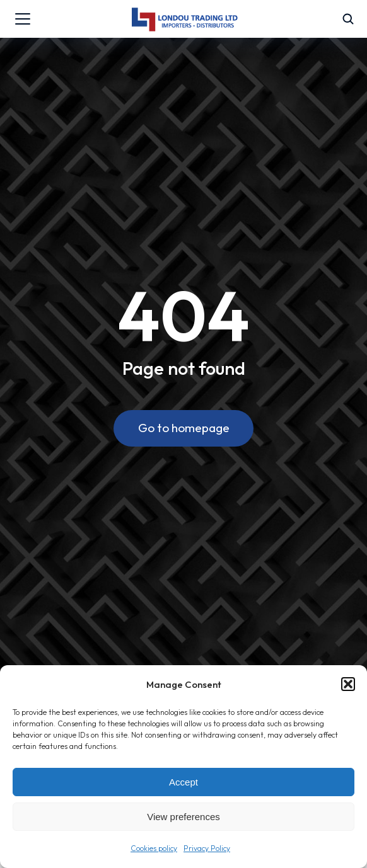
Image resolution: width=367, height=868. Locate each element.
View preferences (183, 817)
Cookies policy (154, 848)
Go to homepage (184, 428)
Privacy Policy (207, 848)
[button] (348, 684)
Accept (183, 782)
